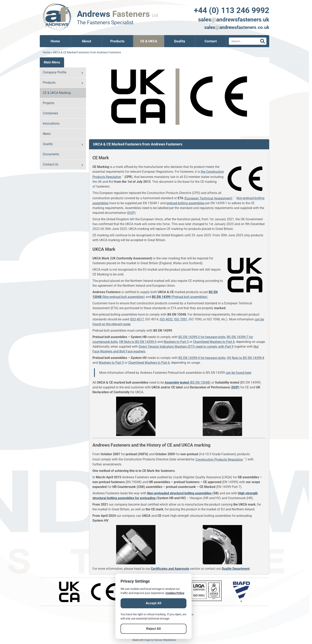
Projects (49, 103)
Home (55, 41)
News (47, 134)
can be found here (238, 373)
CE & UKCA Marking (57, 93)
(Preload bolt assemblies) (180, 297)
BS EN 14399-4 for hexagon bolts (202, 358)
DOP (235, 387)
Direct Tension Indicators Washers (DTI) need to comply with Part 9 (186, 347)
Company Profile (55, 72)
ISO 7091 (181, 319)
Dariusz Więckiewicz (165, 640)
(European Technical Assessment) (208, 198)
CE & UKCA (149, 41)
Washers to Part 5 (176, 342)
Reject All (153, 629)
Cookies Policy (175, 593)
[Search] (248, 41)
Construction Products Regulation (219, 460)
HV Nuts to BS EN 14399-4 (246, 358)
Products (117, 41)
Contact (211, 41)
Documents (51, 154)
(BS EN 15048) (188, 382)
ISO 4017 (137, 319)
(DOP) (131, 213)
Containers (50, 113)
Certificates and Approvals (170, 569)
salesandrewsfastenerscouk (237, 27)
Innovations (51, 123)
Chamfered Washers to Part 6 (214, 342)
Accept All (153, 603)
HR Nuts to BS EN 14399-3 (138, 342)
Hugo (147, 640)
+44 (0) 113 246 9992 (232, 10)
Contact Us (51, 164)
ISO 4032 (166, 319)
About (86, 41)
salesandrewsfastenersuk (234, 20)
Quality (180, 41)
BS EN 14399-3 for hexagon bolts (202, 337)
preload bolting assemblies (185, 203)
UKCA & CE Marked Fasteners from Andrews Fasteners (87, 52)
